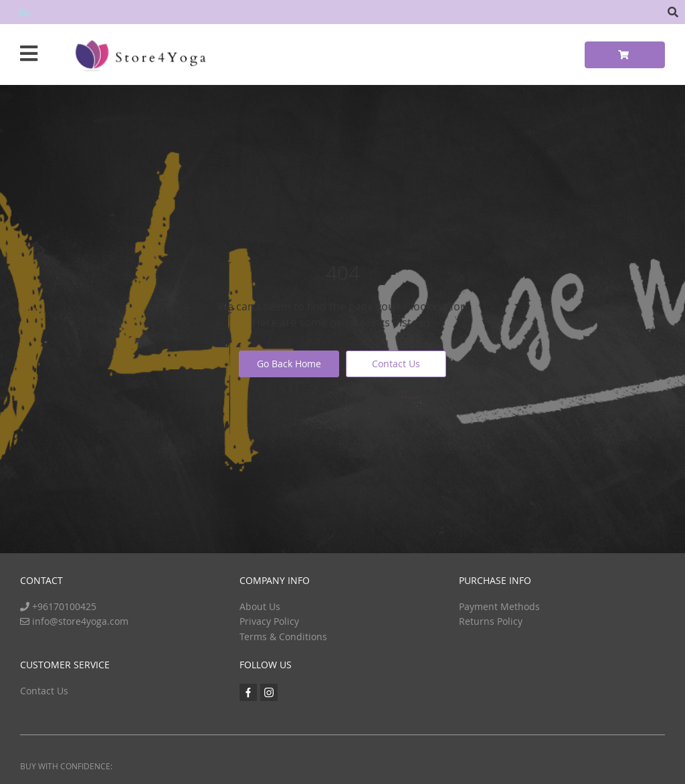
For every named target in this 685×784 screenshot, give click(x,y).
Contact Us (396, 364)
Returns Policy (491, 621)
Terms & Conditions (283, 636)
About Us (260, 606)
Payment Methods (499, 606)
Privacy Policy (269, 621)
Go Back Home (289, 364)
